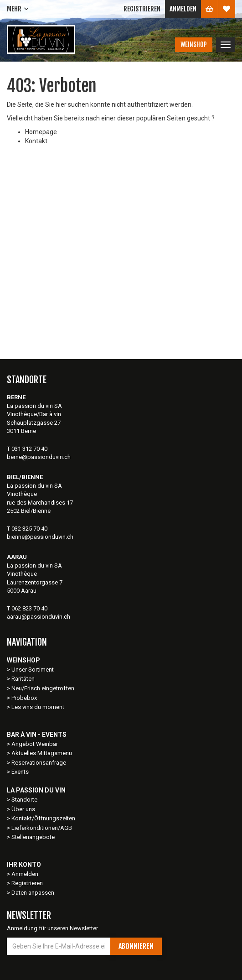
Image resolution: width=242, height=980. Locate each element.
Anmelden (183, 9)
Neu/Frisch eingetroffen (43, 688)
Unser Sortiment (33, 670)
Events (20, 772)
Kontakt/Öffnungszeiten (43, 818)
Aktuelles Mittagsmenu (42, 753)
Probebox (24, 698)
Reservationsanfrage (39, 763)
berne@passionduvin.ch (39, 457)
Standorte (24, 800)
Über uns (23, 809)
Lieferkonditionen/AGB (42, 828)
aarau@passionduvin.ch (39, 617)
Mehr (14, 9)
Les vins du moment (38, 707)
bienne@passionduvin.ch (40, 537)
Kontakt (36, 141)
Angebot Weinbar (35, 744)
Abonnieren (136, 946)
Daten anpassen (33, 893)
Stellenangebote (33, 837)
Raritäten (23, 679)
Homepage (41, 132)
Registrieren (142, 9)
